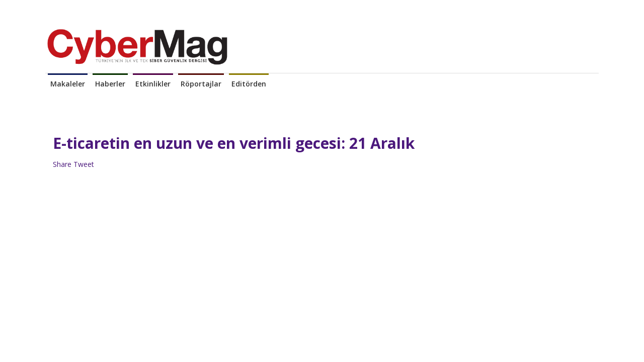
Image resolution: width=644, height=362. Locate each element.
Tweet (84, 164)
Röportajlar (201, 84)
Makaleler (68, 84)
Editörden (249, 84)
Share (62, 164)
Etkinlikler (153, 84)
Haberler (110, 84)
